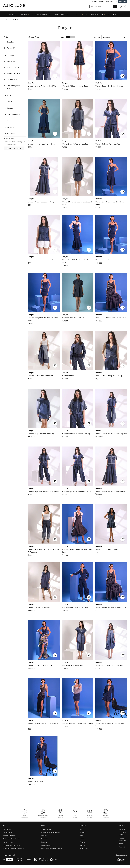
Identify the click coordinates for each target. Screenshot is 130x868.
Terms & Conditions (9, 836)
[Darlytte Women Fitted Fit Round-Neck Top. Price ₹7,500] (44, 240)
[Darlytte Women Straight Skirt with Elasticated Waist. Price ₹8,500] (78, 183)
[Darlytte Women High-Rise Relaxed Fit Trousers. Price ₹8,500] (44, 471)
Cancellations (46, 839)
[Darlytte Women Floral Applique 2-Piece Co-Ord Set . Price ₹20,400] (44, 704)
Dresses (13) (11, 61)
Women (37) (11, 48)
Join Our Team (7, 832)
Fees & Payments (8, 842)
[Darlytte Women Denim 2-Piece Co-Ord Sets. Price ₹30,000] (78, 587)
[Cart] (125, 6)
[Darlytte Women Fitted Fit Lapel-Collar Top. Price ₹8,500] (111, 355)
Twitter (121, 844)
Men (81, 829)
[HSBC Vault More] (68, 14)
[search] (115, 6)
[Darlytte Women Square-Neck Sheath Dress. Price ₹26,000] (111, 66)
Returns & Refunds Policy (11, 845)
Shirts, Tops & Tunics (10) (15, 68)
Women (83, 832)
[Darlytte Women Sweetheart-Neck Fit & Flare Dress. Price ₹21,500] (111, 183)
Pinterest (122, 847)
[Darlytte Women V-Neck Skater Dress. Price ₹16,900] (111, 529)
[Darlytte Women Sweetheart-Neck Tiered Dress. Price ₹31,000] (111, 297)
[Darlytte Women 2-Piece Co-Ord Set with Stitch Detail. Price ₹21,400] (78, 530)
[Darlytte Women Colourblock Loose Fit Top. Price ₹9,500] (44, 182)
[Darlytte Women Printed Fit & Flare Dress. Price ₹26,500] (44, 645)
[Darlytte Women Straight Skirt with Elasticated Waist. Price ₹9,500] (44, 299)
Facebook (122, 829)
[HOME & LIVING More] (49, 14)
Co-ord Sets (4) (12, 80)
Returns (44, 836)
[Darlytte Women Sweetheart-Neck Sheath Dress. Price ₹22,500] (78, 703)
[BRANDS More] (120, 14)
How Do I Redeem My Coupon (51, 849)
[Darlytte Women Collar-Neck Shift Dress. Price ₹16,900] (78, 297)
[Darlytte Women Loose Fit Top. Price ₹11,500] (78, 355)
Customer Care (46, 845)
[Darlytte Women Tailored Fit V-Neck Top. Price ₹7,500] (111, 124)
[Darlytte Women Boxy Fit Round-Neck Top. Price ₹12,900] (44, 413)
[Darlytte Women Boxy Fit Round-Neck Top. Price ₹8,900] (78, 124)
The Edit (83, 845)
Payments (45, 842)
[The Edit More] (83, 14)
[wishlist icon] (120, 6)
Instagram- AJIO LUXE (122, 839)
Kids (81, 836)
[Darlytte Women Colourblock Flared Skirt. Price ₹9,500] (44, 355)
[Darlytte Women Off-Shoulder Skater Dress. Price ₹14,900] (78, 66)
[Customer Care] (112, 2)
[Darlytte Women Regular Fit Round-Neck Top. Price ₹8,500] (44, 66)
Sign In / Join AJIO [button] (98, 2)
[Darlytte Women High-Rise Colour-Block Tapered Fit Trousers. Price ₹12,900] (111, 415)
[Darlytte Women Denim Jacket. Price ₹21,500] (44, 761)
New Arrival (84, 849)
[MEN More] (14, 14)
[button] (15, 37)
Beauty (82, 842)
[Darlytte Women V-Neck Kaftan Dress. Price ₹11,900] (44, 587)
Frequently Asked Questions (51, 832)
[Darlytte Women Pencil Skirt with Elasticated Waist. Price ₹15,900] (78, 241)
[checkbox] (15, 47)
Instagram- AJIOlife (122, 834)
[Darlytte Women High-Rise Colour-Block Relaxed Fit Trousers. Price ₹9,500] (44, 530)
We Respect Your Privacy (11, 839)
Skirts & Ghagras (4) (13, 86)
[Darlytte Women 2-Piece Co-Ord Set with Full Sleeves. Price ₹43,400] (111, 704)
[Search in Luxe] (103, 6)
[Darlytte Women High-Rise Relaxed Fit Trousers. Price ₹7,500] (78, 471)
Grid (62, 37)
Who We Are (7, 829)
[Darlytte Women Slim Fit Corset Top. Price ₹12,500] (111, 240)
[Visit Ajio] (122, 2)
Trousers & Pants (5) (13, 74)
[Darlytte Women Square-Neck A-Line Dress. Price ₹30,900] (44, 124)
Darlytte (16, 20)
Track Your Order (47, 829)
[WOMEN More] (29, 14)
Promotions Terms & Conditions (13, 849)
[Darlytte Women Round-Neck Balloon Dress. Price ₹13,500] (111, 645)
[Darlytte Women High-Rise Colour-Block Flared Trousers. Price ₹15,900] (111, 473)
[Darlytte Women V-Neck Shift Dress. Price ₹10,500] (78, 645)
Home (8, 20)
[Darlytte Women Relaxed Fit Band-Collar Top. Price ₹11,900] (78, 413)
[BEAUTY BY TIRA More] (105, 14)
